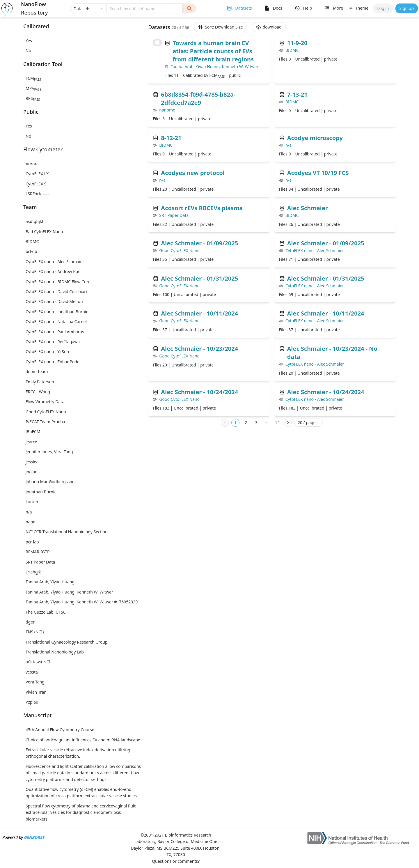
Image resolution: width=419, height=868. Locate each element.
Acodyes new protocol (193, 173)
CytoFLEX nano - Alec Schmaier (315, 250)
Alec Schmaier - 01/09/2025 (199, 243)
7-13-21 (297, 94)
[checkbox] (157, 42)
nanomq (167, 110)
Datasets (243, 8)
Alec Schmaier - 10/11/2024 (199, 313)
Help (308, 8)
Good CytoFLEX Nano (179, 250)
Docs (278, 8)
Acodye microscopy (315, 138)
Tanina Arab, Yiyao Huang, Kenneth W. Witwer (215, 67)
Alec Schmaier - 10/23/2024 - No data (332, 353)
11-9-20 (297, 43)
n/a (289, 145)
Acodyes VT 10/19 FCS (318, 173)
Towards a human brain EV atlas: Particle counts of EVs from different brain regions (213, 51)
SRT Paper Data (174, 215)
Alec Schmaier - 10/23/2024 (199, 349)
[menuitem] (239, 8)
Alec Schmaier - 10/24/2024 (199, 392)
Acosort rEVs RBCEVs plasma (202, 208)
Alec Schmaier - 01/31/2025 (199, 278)
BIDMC (292, 50)
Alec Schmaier (308, 208)
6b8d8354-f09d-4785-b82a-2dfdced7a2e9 (198, 99)
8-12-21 (171, 138)
